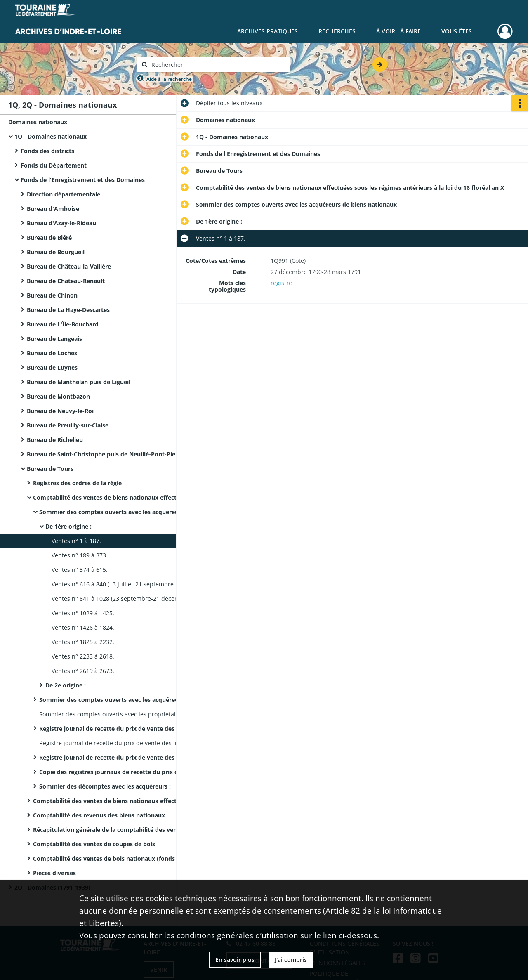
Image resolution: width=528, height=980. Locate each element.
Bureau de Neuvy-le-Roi (60, 411)
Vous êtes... (459, 31)
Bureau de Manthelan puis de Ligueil (79, 382)
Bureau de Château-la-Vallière (69, 266)
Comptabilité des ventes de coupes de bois (94, 844)
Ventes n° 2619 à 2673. (83, 671)
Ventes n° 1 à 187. (76, 541)
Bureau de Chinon (52, 295)
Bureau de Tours (50, 469)
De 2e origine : (66, 685)
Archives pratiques (268, 31)
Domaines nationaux (38, 122)
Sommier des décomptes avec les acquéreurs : (105, 786)
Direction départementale (64, 194)
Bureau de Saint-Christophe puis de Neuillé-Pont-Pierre (105, 454)
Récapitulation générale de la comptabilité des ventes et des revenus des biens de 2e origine (115, 830)
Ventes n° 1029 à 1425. (83, 613)
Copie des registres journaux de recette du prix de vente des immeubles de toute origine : (122, 772)
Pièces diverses (54, 873)
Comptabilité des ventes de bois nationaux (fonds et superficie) (115, 858)
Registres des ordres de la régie (77, 483)
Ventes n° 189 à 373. (80, 555)
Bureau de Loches (52, 353)
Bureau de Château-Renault (66, 281)
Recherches (337, 31)
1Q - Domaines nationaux (51, 136)
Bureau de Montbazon (58, 396)
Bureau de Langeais (54, 339)
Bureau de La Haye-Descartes (68, 310)
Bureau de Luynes (52, 367)
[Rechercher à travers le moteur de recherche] (218, 65)
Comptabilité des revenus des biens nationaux (99, 815)
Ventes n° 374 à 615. (80, 570)
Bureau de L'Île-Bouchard (63, 324)
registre (281, 283)
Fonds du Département (54, 165)
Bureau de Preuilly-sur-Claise (68, 425)
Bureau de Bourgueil (56, 252)
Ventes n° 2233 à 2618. (83, 656)
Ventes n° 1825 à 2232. (83, 642)
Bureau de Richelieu (55, 440)
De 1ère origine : (68, 526)
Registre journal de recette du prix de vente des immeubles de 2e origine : (122, 729)
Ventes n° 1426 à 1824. (83, 627)
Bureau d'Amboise (53, 209)
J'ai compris (291, 960)
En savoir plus (235, 960)
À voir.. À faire (398, 31)
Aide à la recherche (169, 79)
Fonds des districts (47, 151)
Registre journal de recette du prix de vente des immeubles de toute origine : (122, 757)
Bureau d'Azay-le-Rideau (61, 223)
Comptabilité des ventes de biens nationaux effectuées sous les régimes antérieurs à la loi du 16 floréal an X (115, 497)
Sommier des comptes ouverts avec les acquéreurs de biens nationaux (122, 512)
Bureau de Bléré (49, 237)
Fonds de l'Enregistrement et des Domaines (83, 180)
